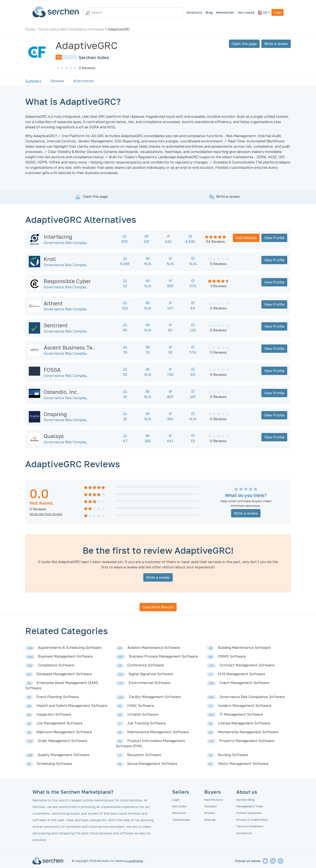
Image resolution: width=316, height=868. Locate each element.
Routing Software (233, 755)
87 (210, 764)
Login (277, 12)
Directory (194, 12)
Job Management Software (59, 723)
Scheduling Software (54, 764)
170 (211, 666)
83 (120, 741)
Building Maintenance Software (244, 648)
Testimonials (181, 820)
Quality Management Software (64, 755)
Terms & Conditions (250, 826)
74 (210, 706)
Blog (209, 12)
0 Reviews (218, 264)
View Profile (274, 238)
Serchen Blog (245, 800)
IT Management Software (241, 714)
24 (29, 724)
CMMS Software (232, 656)
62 (120, 732)
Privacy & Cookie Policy (252, 820)
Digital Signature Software (151, 674)
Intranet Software (143, 714)
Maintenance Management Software (158, 732)
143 (121, 697)
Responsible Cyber (67, 281)
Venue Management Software (152, 764)
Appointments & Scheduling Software (70, 648)
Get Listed (246, 12)
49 (120, 648)
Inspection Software (54, 714)
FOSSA (52, 370)
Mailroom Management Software (64, 732)
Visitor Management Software (243, 764)
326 (211, 683)
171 (120, 683)
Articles (210, 813)
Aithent (53, 303)
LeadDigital (135, 861)
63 (210, 732)
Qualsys (54, 436)
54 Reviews (215, 242)
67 (29, 674)
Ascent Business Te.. (70, 347)
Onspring (55, 414)
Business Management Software (65, 656)
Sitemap (210, 820)
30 (29, 732)
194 (211, 697)
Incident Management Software (245, 706)
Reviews (87, 68)
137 (30, 741)
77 (210, 674)
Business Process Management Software (163, 656)
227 (211, 715)
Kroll (50, 259)
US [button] (262, 13)
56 (29, 764)
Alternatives (84, 81)
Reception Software (144, 755)
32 (29, 697)
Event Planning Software (58, 697)
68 (29, 715)
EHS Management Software (241, 674)
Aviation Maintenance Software (154, 648)
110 (120, 674)
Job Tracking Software (146, 723)
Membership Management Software (248, 732)
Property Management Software (247, 741)
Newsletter (225, 12)
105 (30, 755)
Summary (33, 81)
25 (211, 648)
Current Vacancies (249, 813)
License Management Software (244, 723)
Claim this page (244, 44)
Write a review (276, 44)
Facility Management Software (155, 697)
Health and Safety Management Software (72, 706)
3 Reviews (218, 286)
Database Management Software (64, 674)
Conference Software (146, 665)
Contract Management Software (247, 665)
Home (30, 29)
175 (211, 741)
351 (30, 666)
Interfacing (58, 237)
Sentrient (56, 325)
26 (120, 666)
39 (29, 683)
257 (121, 657)
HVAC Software (141, 706)
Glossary (211, 806)
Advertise (179, 813)
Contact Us (244, 833)
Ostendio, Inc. (61, 392)
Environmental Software (149, 683)
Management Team (250, 806)
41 (211, 724)
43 (120, 715)
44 (29, 706)
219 (30, 648)
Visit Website (246, 238)
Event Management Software (244, 683)
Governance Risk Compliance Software (72, 29)
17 (120, 755)
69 (210, 657)
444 (30, 657)
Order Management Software (63, 741)
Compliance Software (56, 665)
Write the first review (46, 514)
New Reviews (214, 800)
